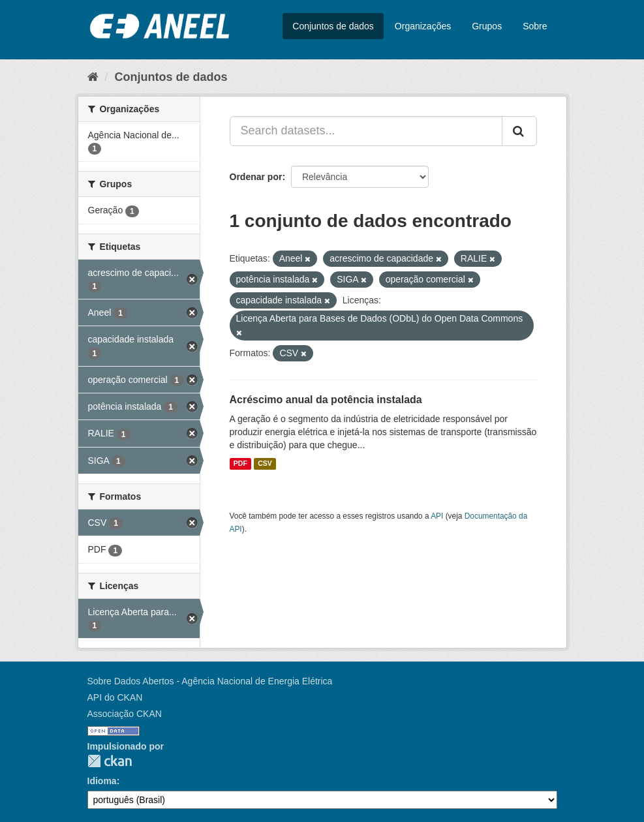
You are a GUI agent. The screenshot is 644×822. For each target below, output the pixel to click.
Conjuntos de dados (333, 26)
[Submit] (519, 131)
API (437, 516)
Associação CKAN (125, 714)
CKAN (110, 761)
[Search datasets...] (366, 131)
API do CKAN (115, 697)
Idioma (102, 781)
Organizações (423, 26)
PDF (240, 464)
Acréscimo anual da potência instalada (326, 400)
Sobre (535, 26)
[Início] (93, 77)
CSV (265, 464)
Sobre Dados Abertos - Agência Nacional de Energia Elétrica (210, 681)
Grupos (487, 26)
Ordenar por (256, 177)
